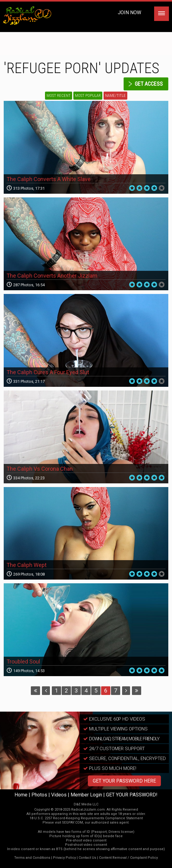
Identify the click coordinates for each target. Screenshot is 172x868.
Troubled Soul (23, 661)
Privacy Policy (64, 858)
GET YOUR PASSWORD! (132, 795)
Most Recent (59, 95)
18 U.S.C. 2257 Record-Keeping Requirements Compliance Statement (86, 818)
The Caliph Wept (27, 565)
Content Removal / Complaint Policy (128, 858)
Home (21, 795)
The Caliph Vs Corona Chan (40, 469)
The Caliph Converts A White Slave (49, 179)
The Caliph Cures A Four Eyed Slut (48, 372)
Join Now (129, 12)
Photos (39, 795)
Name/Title (115, 95)
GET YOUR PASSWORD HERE (124, 781)
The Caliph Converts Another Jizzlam (52, 276)
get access (149, 84)
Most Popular (88, 95)
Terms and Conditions (32, 858)
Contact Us (87, 858)
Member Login (86, 795)
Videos (59, 795)
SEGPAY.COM (72, 823)
